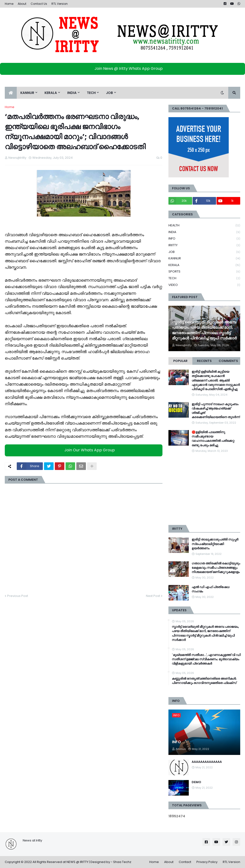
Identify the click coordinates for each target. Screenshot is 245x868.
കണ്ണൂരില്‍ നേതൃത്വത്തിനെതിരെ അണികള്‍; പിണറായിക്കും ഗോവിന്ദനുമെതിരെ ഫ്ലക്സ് (204, 681)
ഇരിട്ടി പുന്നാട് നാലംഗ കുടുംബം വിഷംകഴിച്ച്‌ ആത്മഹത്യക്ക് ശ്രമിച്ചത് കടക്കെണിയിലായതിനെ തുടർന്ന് (216, 411)
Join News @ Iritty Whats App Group (124, 68)
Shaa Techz (122, 862)
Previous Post (18, 596)
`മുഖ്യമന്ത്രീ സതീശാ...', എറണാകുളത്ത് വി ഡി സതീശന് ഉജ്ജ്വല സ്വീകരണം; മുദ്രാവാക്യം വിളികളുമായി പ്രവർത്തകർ (206, 659)
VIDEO (204, 285)
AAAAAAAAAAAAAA (207, 762)
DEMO (196, 782)
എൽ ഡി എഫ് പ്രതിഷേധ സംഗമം (211, 589)
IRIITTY (204, 245)
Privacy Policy (207, 862)
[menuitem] (11, 93)
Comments (228, 361)
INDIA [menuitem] (72, 93)
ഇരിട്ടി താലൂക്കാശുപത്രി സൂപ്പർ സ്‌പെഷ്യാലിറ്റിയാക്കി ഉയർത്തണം (215, 544)
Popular (180, 361)
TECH (204, 278)
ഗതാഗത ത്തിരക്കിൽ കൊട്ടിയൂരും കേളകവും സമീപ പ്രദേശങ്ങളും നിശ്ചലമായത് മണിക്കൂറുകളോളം (216, 568)
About (22, 4)
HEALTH (204, 226)
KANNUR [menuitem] (27, 93)
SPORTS (204, 272)
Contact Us (39, 4)
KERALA (204, 265)
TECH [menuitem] (91, 93)
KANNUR (204, 259)
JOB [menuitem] (109, 93)
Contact (185, 862)
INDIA (204, 232)
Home (9, 4)
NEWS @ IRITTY (77, 862)
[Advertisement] (204, 489)
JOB (204, 252)
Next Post (153, 596)
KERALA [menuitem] (51, 93)
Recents (204, 361)
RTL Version (60, 4)
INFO (204, 239)
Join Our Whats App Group (85, 450)
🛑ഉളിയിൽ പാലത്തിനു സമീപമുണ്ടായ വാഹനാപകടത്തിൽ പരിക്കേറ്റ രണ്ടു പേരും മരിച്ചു (213, 439)
